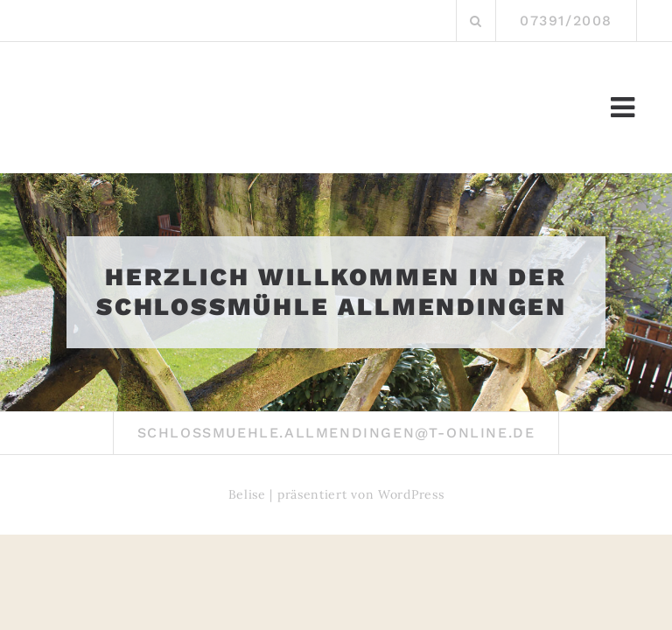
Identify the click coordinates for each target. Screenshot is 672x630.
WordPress (411, 494)
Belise (247, 494)
